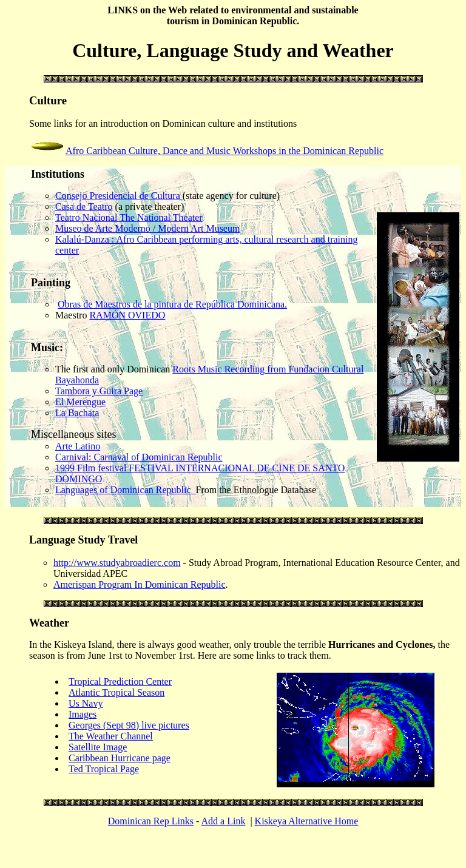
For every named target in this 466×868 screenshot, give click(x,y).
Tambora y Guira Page (99, 391)
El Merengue (80, 402)
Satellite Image (98, 747)
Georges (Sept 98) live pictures (129, 725)
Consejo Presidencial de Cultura (119, 196)
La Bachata (77, 413)
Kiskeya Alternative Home (307, 821)
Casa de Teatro (84, 207)
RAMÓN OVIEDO (127, 315)
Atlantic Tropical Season (116, 692)
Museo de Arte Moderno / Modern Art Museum (147, 228)
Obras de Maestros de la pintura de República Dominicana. (172, 304)
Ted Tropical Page (104, 769)
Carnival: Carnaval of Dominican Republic (139, 457)
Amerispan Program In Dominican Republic (140, 584)
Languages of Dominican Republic (126, 490)
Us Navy (86, 703)
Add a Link (224, 821)
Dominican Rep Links (151, 821)
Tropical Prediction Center (120, 681)
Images (83, 714)
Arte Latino (78, 446)
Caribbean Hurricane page (120, 758)
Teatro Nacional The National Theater (129, 217)
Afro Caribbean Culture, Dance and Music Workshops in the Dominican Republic (225, 151)
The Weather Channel (111, 736)
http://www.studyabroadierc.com (117, 563)
